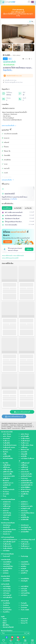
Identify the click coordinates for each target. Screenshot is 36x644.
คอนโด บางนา (6, 517)
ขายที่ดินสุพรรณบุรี (25, 463)
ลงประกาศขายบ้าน (25, 472)
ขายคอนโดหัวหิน (24, 562)
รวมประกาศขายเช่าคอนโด (9, 490)
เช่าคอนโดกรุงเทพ (25, 525)
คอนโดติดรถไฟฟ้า (7, 456)
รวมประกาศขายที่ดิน (7, 474)
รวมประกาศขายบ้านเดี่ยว (26, 474)
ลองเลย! (8, 242)
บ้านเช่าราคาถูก (24, 479)
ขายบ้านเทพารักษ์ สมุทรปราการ (10, 540)
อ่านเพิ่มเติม (14, 199)
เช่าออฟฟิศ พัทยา (25, 494)
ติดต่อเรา (5, 623)
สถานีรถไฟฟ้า (18, 208)
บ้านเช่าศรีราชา (6, 612)
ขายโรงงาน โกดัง (24, 470)
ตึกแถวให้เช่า (6, 463)
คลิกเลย (29, 249)
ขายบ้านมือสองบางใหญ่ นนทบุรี (28, 540)
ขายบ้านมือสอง (6, 551)
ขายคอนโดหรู (6, 520)
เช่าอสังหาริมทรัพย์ (25, 492)
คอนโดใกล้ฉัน (24, 456)
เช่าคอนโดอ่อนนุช (7, 525)
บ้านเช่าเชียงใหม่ (6, 603)
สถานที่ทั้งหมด (7, 208)
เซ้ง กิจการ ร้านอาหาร (26, 490)
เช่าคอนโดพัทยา (6, 579)
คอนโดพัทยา (24, 566)
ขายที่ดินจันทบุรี (24, 467)
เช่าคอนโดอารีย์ (6, 527)
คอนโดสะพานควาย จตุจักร (27, 506)
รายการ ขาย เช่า (24, 619)
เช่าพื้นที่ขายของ (6, 467)
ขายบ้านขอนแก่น (7, 591)
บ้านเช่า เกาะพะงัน (25, 610)
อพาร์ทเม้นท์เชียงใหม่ (7, 569)
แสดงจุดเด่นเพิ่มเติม (8, 180)
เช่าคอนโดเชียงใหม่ (25, 579)
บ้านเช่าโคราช (6, 605)
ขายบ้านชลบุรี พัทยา (25, 593)
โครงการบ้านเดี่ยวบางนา (26, 549)
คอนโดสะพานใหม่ (7, 502)
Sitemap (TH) (24, 623)
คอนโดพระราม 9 (6, 504)
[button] (29, 2)
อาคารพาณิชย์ (24, 452)
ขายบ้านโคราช (24, 595)
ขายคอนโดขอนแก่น (25, 564)
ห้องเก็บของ (5, 452)
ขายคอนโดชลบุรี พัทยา (8, 566)
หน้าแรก (5, 619)
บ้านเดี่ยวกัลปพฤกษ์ (25, 441)
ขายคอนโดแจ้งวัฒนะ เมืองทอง (27, 513)
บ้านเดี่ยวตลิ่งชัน (6, 443)
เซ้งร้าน (22, 496)
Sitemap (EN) (24, 621)
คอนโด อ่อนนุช (24, 511)
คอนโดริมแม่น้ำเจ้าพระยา (26, 476)
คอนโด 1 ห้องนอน (7, 436)
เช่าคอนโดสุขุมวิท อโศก (26, 527)
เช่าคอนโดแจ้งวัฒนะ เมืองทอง (9, 530)
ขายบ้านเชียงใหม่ (24, 587)
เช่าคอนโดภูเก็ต (24, 581)
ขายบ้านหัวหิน (24, 591)
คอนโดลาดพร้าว (6, 509)
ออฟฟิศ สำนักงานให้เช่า (8, 472)
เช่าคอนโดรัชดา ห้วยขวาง (26, 530)
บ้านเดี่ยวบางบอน (25, 443)
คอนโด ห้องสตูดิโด (25, 436)
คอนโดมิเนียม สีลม (25, 517)
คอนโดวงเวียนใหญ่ (7, 513)
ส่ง (28, 633)
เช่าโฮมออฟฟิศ (24, 454)
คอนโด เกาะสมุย (24, 571)
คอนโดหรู (5, 487)
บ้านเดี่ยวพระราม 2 (25, 546)
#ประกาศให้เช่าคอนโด (7, 256)
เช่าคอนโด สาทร (6, 534)
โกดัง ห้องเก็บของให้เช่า (8, 459)
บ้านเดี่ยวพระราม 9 (25, 544)
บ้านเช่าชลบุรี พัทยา (7, 610)
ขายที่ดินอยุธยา (24, 448)
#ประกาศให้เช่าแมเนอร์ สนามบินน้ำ (10, 258)
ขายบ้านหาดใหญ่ (7, 589)
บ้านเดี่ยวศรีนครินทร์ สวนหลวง (10, 445)
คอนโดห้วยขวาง (24, 502)
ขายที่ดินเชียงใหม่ (7, 465)
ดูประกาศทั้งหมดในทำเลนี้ (22, 412)
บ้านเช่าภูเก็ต (24, 603)
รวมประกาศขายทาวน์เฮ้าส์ (9, 476)
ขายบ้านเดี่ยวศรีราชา (7, 598)
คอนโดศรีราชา (24, 573)
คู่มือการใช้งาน (6, 625)
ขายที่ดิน (5, 454)
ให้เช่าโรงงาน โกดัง (25, 450)
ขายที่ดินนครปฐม (7, 506)
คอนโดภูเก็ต (23, 569)
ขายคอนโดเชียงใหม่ (7, 562)
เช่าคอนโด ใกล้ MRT (7, 532)
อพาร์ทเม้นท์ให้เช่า (25, 532)
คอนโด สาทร (6, 511)
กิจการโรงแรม (6, 492)
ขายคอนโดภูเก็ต (6, 564)
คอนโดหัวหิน (6, 571)
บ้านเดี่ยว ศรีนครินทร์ (8, 549)
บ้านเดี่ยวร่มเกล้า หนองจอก (9, 448)
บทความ (5, 621)
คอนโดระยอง (6, 573)
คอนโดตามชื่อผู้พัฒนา (26, 487)
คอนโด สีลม (23, 515)
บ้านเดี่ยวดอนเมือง (7, 544)
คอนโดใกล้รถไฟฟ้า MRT (26, 481)
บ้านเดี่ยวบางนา (6, 441)
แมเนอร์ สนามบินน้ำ (10, 194)
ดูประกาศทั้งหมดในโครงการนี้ (14, 416)
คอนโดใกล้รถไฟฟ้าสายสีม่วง (27, 483)
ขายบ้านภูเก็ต (24, 589)
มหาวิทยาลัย (28, 208)
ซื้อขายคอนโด (6, 481)
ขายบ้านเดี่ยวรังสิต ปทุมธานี (9, 542)
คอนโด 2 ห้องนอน (25, 434)
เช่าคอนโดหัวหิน (6, 581)
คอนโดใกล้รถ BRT (7, 485)
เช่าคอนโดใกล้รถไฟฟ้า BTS (27, 485)
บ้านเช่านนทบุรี (6, 556)
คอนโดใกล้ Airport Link (8, 483)
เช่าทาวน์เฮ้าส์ (6, 494)
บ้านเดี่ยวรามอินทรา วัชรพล (27, 445)
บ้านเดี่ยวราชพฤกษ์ (25, 439)
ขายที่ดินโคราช (24, 465)
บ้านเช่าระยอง (24, 608)
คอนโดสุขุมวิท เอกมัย (25, 509)
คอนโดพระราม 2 (24, 504)
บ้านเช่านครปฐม (24, 556)
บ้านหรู (4, 496)
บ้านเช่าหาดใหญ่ (24, 605)
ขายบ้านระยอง (6, 593)
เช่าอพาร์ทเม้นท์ (6, 439)
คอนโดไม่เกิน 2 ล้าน (7, 450)
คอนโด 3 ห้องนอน (7, 434)
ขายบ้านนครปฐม (25, 542)
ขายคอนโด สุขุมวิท (7, 515)
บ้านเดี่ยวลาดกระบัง (7, 546)
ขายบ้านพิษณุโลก (7, 587)
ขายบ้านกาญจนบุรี (7, 595)
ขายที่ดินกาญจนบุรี (7, 470)
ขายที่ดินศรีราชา (6, 479)
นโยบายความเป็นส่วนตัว (8, 627)
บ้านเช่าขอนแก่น (6, 608)
